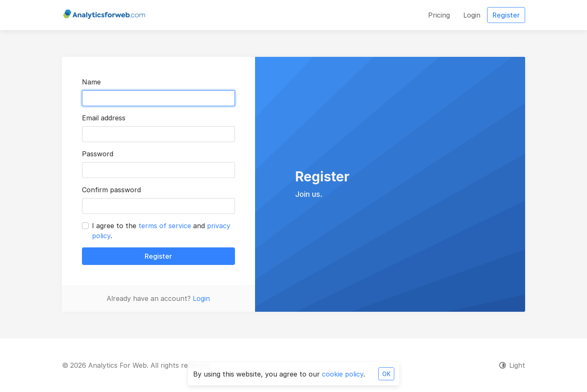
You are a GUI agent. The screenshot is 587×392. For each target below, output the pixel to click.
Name (91, 82)
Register (158, 256)
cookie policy (343, 374)
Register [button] (506, 15)
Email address (104, 118)
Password (98, 154)
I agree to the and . (161, 231)
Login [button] (472, 15)
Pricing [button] (439, 15)
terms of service (165, 226)
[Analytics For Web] (104, 15)
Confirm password (111, 190)
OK (386, 374)
